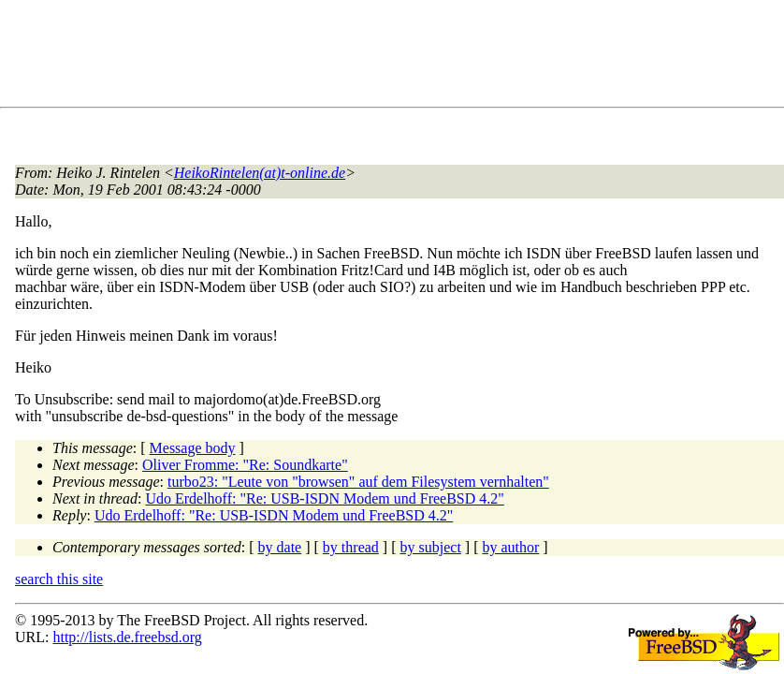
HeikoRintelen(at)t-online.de (260, 173)
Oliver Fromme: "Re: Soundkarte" (245, 465)
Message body (193, 448)
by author (510, 547)
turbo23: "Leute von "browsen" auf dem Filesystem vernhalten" (358, 482)
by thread (351, 547)
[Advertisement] (356, 57)
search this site (59, 579)
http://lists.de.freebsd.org (127, 637)
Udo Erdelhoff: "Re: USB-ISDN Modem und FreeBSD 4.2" (324, 498)
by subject (431, 547)
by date (280, 547)
